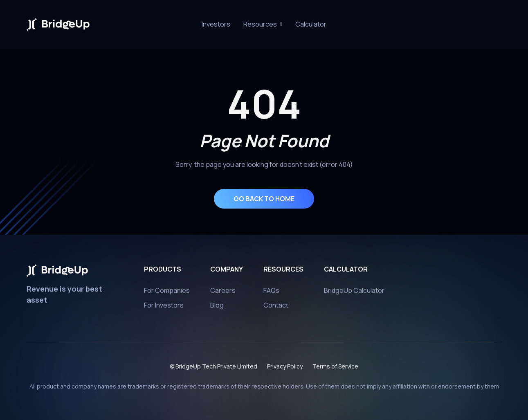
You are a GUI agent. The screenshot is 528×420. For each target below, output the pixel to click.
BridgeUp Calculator (354, 293)
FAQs (271, 293)
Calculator (311, 24)
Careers (223, 293)
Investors (216, 24)
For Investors (164, 308)
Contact (276, 308)
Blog (217, 308)
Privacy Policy (285, 369)
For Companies (167, 293)
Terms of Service (335, 369)
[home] (58, 25)
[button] (263, 24)
